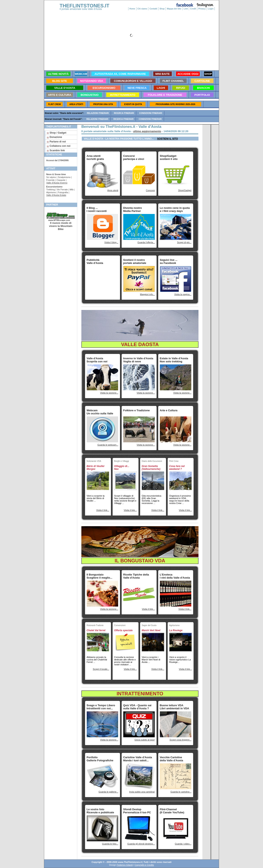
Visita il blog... (111, 242)
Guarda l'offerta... (146, 242)
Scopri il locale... (101, 669)
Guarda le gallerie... (108, 792)
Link (186, 9)
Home (132, 9)
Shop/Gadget (185, 190)
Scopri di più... (184, 242)
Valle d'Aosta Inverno (57, 183)
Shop (162, 9)
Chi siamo (142, 9)
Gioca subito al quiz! (145, 740)
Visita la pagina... (183, 294)
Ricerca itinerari (124, 113)
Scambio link (56, 150)
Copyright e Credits (144, 865)
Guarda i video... (183, 844)
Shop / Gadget (57, 133)
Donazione (54, 137)
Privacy (202, 9)
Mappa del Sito (174, 9)
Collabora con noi (59, 146)
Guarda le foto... (110, 844)
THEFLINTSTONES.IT (84, 6)
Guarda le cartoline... (181, 792)
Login (211, 9)
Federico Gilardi (125, 865)
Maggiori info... (147, 294)
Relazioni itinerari (98, 113)
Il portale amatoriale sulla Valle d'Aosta (81, 9)
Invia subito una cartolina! (142, 792)
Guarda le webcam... (108, 445)
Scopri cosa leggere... (180, 740)
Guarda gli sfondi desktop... (141, 844)
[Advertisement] (100, 279)
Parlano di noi (56, 142)
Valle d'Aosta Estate (56, 195)
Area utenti (113, 190)
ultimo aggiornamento (147, 131)
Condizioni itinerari (151, 113)
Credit (193, 9)
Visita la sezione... (109, 393)
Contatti (153, 9)
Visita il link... (103, 510)
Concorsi (150, 190)
